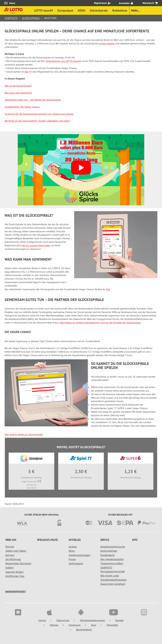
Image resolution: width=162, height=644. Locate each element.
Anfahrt (10, 568)
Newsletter (112, 625)
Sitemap (54, 625)
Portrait (10, 547)
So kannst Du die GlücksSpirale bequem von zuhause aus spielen (39, 114)
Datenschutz (63, 620)
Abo (27, 72)
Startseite (11, 18)
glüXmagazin (76, 563)
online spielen (107, 43)
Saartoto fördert (14, 572)
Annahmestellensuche (113, 547)
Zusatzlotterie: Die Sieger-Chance (22, 107)
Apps (135, 540)
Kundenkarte (108, 555)
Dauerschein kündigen (113, 584)
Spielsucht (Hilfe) (47, 540)
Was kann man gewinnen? (18, 93)
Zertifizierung (13, 559)
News (72, 551)
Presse (72, 559)
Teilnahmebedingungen (113, 580)
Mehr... (136, 10)
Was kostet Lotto (110, 576)
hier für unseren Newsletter (36, 245)
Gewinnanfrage (109, 551)
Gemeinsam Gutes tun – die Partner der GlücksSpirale (33, 100)
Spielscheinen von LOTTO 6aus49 (63, 61)
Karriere (10, 555)
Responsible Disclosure (18, 563)
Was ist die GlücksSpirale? (18, 86)
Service (105, 540)
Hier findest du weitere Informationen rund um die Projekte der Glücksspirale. (100, 323)
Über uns (11, 540)
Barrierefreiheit (16, 591)
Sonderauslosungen (79, 555)
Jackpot (73, 547)
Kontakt (120, 620)
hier (108, 289)
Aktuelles (75, 540)
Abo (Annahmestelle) (112, 559)
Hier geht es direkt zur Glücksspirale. (24, 434)
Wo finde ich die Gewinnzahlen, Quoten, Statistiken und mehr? (37, 121)
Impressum (75, 625)
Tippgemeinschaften (112, 563)
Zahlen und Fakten (16, 551)
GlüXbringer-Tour (15, 576)
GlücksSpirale (31, 18)
